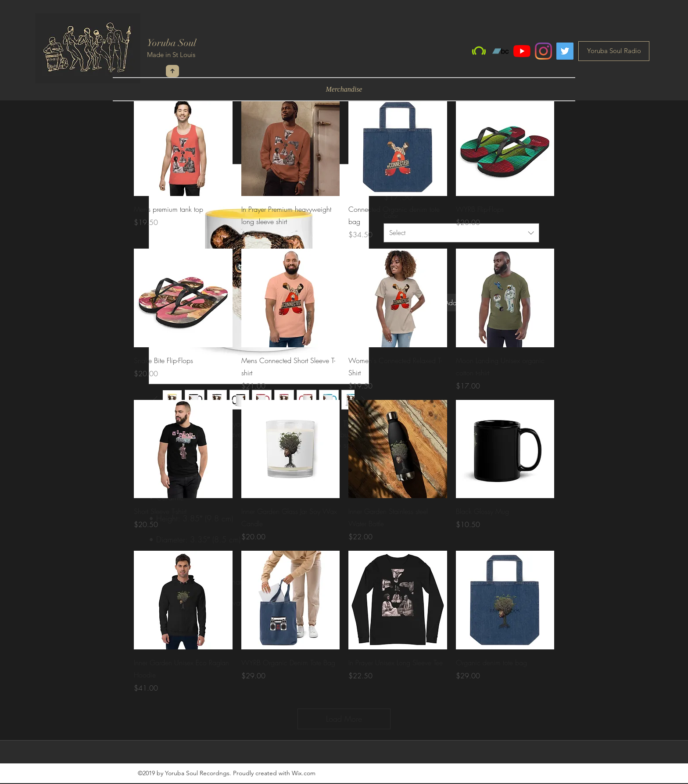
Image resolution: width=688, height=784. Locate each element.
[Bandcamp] (500, 51)
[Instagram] (543, 51)
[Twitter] (565, 51)
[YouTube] (522, 51)
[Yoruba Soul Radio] (614, 51)
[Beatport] (479, 51)
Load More (344, 719)
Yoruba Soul (172, 43)
